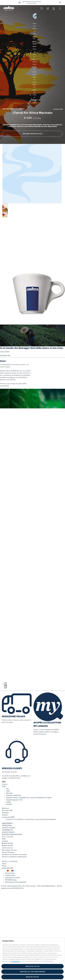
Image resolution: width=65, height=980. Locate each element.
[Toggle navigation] (60, 8)
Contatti (5, 821)
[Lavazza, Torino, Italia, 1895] (9, 8)
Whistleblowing (11, 860)
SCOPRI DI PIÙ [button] (5, 336)
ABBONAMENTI (7, 804)
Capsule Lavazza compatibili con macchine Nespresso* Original (29, 778)
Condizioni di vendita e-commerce (14, 835)
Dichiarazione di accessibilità (16, 862)
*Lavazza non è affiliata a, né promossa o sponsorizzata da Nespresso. (31, 800)
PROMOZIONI (7, 806)
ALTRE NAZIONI (7, 848)
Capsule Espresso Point (14, 780)
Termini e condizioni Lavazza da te (14, 837)
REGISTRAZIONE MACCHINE (12, 815)
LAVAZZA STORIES (9, 808)
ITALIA (4, 846)
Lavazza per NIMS (8, 797)
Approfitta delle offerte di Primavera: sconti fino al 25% (32, 3)
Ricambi (5, 795)
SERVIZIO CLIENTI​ (12, 749)
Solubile (9, 785)
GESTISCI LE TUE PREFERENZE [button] (33, 972)
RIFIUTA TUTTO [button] (32, 977)
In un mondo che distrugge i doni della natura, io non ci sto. (32, 328)
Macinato (9, 773)
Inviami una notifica (33, 98)
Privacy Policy (10, 853)
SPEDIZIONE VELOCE (14, 697)
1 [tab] (5, 664)
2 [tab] (5, 667)
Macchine (5, 788)
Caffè (4, 767)
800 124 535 (8, 826)
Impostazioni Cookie (13, 858)
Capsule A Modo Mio (14, 776)
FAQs (4, 819)
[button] (60, 3)
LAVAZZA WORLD (8, 812)
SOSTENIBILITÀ (7, 810)
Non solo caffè (7, 791)
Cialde (8, 782)
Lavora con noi (7, 828)
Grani (8, 771)
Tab (7, 769)
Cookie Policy (10, 856)
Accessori (5, 793)
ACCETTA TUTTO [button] (32, 966)
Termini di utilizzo (8, 832)
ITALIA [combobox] (4, 844)
